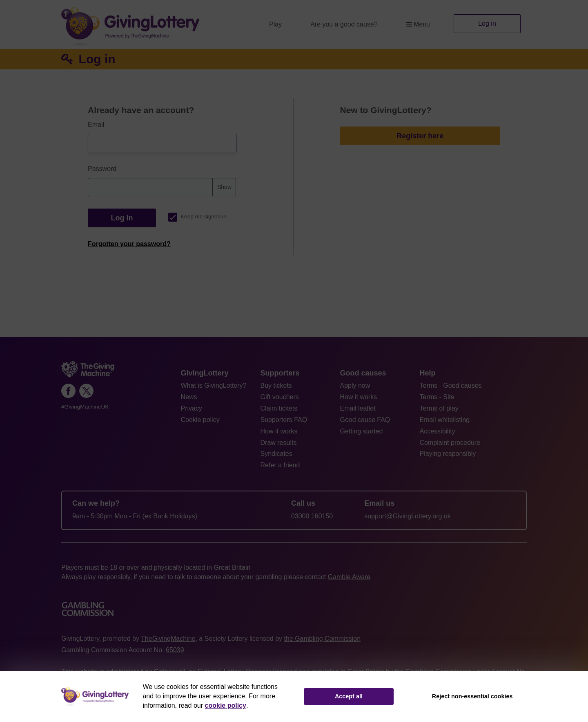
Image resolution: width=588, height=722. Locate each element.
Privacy (192, 408)
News (189, 397)
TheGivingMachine (168, 639)
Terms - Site (437, 397)
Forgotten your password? (129, 244)
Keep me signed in (197, 217)
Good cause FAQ (365, 420)
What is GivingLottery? (214, 385)
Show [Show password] (224, 187)
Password (102, 169)
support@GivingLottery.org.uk (408, 516)
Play (275, 24)
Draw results (279, 443)
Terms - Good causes (451, 385)
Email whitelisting (445, 420)
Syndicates (276, 454)
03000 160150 (312, 516)
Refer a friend (280, 465)
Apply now (355, 385)
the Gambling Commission (322, 639)
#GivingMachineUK (85, 407)
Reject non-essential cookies (472, 696)
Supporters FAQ (284, 420)
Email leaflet (358, 408)
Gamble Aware (349, 577)
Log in (487, 23)
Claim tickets (279, 408)
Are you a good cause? (344, 24)
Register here (420, 136)
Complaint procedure (450, 443)
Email (96, 125)
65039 (175, 650)
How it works (279, 431)
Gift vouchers (280, 397)
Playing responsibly (448, 454)
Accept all (349, 696)
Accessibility (438, 431)
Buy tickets (276, 385)
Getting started (362, 431)
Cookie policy (200, 420)
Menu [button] (418, 24)
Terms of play (439, 408)
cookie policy (226, 705)
